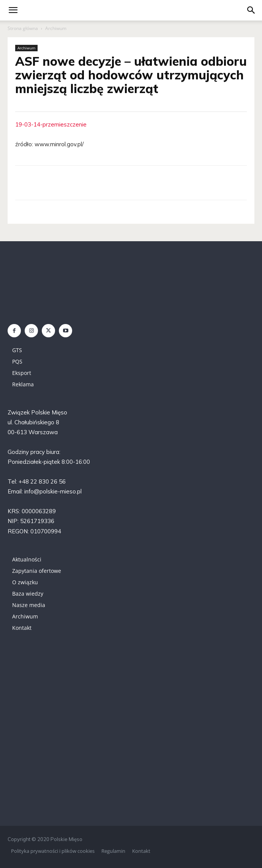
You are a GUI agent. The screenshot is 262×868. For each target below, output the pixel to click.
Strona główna (23, 28)
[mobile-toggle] (13, 10)
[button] (251, 10)
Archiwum (56, 28)
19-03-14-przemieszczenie (51, 124)
